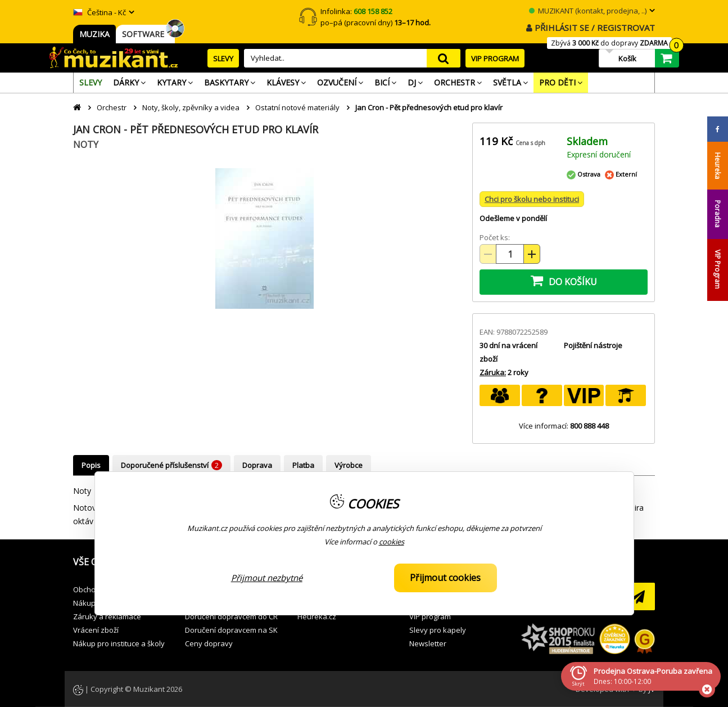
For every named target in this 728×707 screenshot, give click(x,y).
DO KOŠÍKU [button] (564, 281)
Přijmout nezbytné (267, 578)
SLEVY (223, 58)
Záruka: (493, 372)
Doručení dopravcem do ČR (231, 616)
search (444, 58)
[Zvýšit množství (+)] (532, 254)
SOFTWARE (145, 34)
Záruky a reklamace (107, 616)
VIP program (430, 616)
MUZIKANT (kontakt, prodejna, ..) (588, 11)
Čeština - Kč (100, 12)
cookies (392, 542)
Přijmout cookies (445, 578)
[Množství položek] (510, 254)
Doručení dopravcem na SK (231, 630)
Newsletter (428, 643)
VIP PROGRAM (495, 58)
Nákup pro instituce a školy (119, 643)
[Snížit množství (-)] (488, 254)
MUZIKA (94, 34)
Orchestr (112, 107)
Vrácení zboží (96, 630)
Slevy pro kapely (438, 630)
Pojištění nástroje (593, 345)
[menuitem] (91, 83)
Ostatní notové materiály (297, 107)
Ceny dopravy (209, 643)
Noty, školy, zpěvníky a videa (191, 107)
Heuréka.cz (317, 616)
